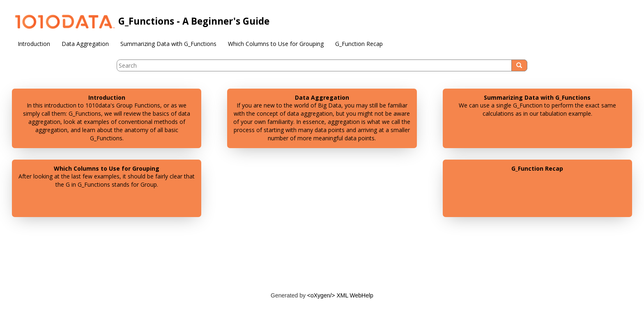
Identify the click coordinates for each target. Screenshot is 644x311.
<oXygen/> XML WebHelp (340, 295)
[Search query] (322, 65)
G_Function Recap (359, 44)
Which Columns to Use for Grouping (276, 44)
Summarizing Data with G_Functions (168, 44)
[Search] (519, 65)
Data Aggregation (85, 44)
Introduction (34, 44)
